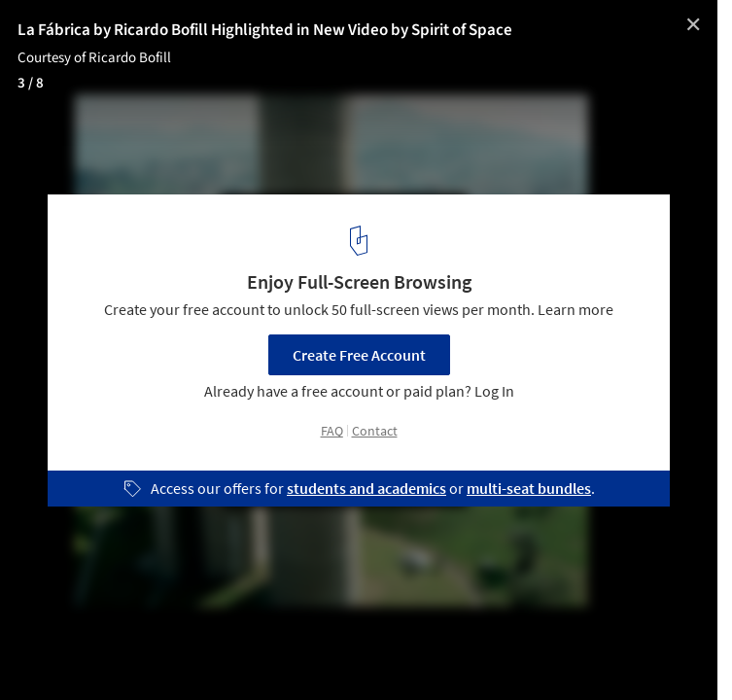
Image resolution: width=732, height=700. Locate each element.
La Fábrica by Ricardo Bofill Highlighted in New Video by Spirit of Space (265, 30)
